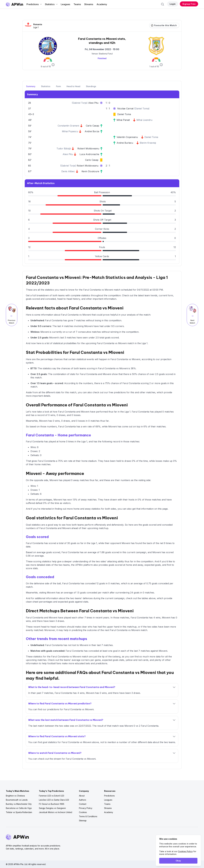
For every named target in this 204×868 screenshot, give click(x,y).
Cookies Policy (185, 851)
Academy (102, 4)
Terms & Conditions (88, 816)
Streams (89, 4)
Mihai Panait (123, 120)
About (82, 796)
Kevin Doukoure (90, 171)
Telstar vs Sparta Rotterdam (19, 812)
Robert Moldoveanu (88, 148)
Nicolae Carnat (126, 109)
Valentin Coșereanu (127, 137)
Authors (83, 800)
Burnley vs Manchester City (19, 804)
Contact (83, 804)
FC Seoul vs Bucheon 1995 (52, 804)
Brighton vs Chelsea (15, 796)
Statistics (51, 4)
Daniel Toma (142, 109)
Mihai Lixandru (144, 120)
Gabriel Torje (80, 103)
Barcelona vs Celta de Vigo (19, 808)
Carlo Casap (92, 126)
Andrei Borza (92, 131)
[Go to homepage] (14, 4)
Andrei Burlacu (125, 143)
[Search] (163, 4)
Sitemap (83, 821)
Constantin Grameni (68, 126)
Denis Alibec (68, 171)
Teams (77, 4)
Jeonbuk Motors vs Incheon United (56, 812)
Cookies (83, 812)
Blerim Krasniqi (148, 143)
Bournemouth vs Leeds (17, 800)
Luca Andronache (89, 154)
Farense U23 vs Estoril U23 (52, 796)
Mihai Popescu (70, 131)
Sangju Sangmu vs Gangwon (52, 808)
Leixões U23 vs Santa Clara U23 (54, 800)
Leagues (65, 4)
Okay (178, 861)
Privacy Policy (86, 808)
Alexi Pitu (93, 103)
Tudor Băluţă (64, 148)
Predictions (34, 4)
